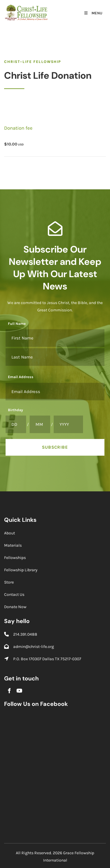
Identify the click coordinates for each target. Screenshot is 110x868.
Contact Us (14, 595)
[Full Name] (55, 338)
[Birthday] (16, 424)
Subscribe (55, 447)
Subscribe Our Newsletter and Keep (55, 255)
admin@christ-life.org (34, 647)
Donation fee (18, 128)
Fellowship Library (21, 570)
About (10, 533)
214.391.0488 (25, 634)
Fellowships (15, 558)
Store (9, 582)
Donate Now (15, 607)
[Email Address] (55, 392)
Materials (13, 545)
